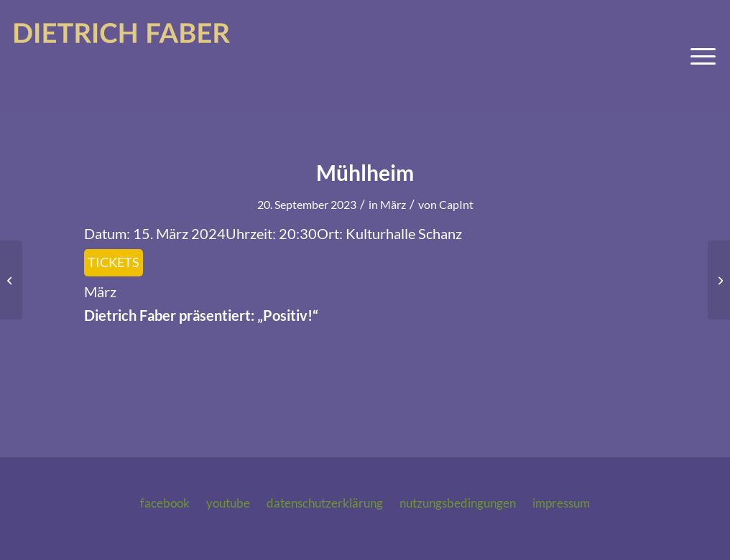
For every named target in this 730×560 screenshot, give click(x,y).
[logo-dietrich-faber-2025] (122, 56)
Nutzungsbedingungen (458, 503)
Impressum (561, 503)
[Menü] (698, 56)
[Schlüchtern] (719, 280)
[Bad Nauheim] (11, 280)
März (393, 204)
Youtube (228, 503)
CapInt (456, 204)
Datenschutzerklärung (325, 503)
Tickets (114, 262)
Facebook (165, 503)
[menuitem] (698, 56)
